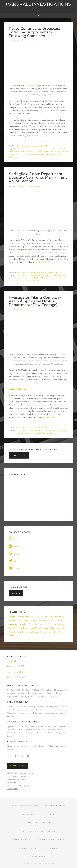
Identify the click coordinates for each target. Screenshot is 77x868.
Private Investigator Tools (53, 272)
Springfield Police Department (46, 433)
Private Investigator (33, 154)
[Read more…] (33, 136)
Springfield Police (45, 154)
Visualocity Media (47, 864)
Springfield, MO (17, 672)
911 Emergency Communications (29, 149)
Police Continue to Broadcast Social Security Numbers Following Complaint (34, 32)
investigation (23, 253)
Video (46, 146)
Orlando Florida (14, 281)
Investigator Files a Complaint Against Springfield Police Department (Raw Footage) (35, 301)
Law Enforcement (23, 146)
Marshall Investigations (38, 4)
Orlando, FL (15, 661)
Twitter (14, 561)
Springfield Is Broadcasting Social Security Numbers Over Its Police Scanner (37, 616)
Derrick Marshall (59, 149)
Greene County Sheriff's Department (32, 151)
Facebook (14, 538)
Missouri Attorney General (17, 154)
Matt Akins (58, 151)
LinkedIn (14, 568)
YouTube (14, 546)
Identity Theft (49, 151)
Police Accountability (37, 146)
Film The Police (14, 151)
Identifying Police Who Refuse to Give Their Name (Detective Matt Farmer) (38, 624)
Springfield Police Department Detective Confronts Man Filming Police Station (38, 177)
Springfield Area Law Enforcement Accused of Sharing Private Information (37, 620)
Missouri (65, 151)
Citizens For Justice (47, 149)
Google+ (15, 553)
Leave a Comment (33, 41)
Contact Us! (19, 455)
